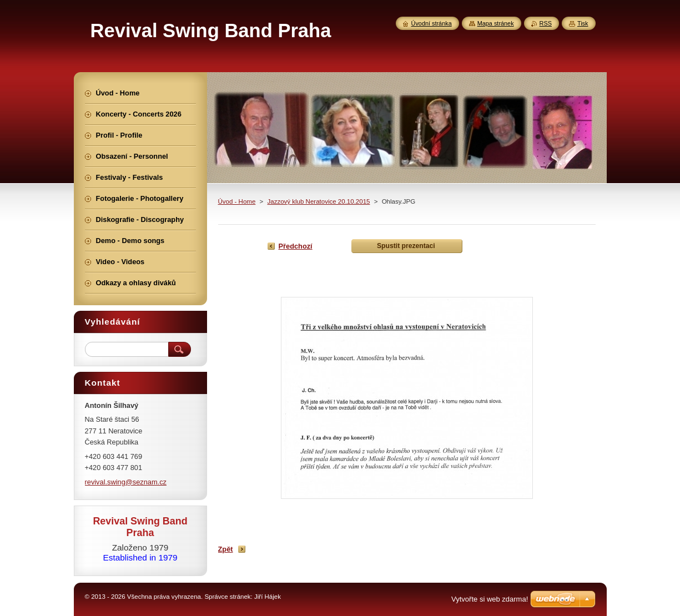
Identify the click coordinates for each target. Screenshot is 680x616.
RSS (546, 23)
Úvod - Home (237, 201)
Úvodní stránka (432, 23)
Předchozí (296, 246)
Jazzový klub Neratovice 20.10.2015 (318, 201)
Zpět (226, 549)
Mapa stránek (496, 23)
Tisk (583, 23)
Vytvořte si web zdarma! (490, 599)
